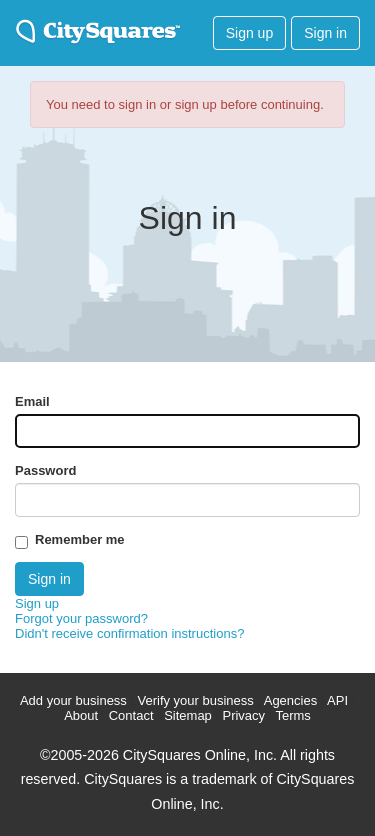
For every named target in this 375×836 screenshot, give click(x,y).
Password (45, 470)
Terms (292, 715)
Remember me (80, 539)
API (337, 700)
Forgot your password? (81, 618)
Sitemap (188, 715)
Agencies (290, 700)
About (81, 715)
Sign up (249, 33)
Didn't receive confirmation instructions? (129, 633)
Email (32, 401)
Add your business (73, 700)
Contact (131, 715)
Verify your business (195, 700)
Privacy (243, 715)
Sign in (325, 33)
